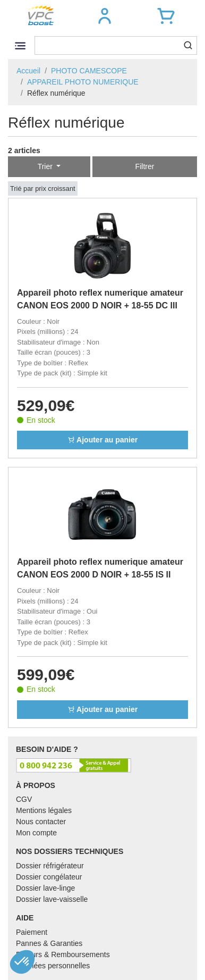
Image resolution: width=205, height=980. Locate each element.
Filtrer (145, 166)
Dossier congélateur (49, 877)
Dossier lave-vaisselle (52, 899)
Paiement (32, 932)
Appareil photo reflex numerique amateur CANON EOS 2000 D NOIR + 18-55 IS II (100, 568)
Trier (46, 166)
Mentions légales (44, 810)
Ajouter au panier (103, 440)
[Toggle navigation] (20, 45)
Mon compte (36, 833)
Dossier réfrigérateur (50, 866)
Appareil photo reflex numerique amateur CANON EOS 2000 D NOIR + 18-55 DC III (100, 299)
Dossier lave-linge (45, 888)
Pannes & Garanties (49, 943)
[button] (105, 16)
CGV (24, 799)
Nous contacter (41, 822)
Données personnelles (53, 966)
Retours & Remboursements (63, 954)
